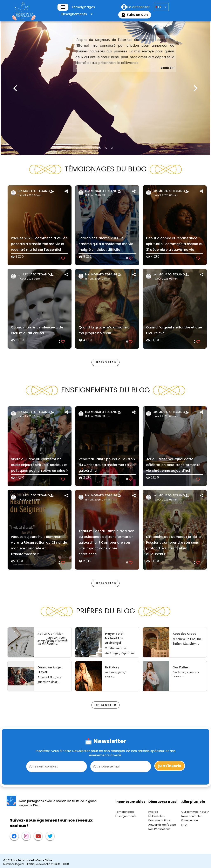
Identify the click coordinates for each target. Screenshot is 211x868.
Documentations (159, 820)
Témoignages (83, 7)
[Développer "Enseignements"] (78, 14)
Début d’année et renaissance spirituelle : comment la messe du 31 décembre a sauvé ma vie (175, 244)
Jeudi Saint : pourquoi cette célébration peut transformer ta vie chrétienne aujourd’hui (173, 465)
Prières (153, 812)
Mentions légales (14, 864)
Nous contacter (192, 816)
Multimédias (156, 816)
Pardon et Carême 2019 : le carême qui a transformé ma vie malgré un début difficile (106, 244)
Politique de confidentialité (44, 864)
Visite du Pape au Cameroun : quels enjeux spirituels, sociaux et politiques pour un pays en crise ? (39, 465)
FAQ (184, 825)
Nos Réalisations (159, 829)
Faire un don (190, 820)
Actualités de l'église (162, 825)
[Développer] (63, 7)
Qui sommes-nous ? (195, 812)
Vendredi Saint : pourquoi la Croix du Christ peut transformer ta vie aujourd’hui (107, 465)
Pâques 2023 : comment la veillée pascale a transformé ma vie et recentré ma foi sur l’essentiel (39, 244)
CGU (66, 864)
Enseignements (126, 816)
